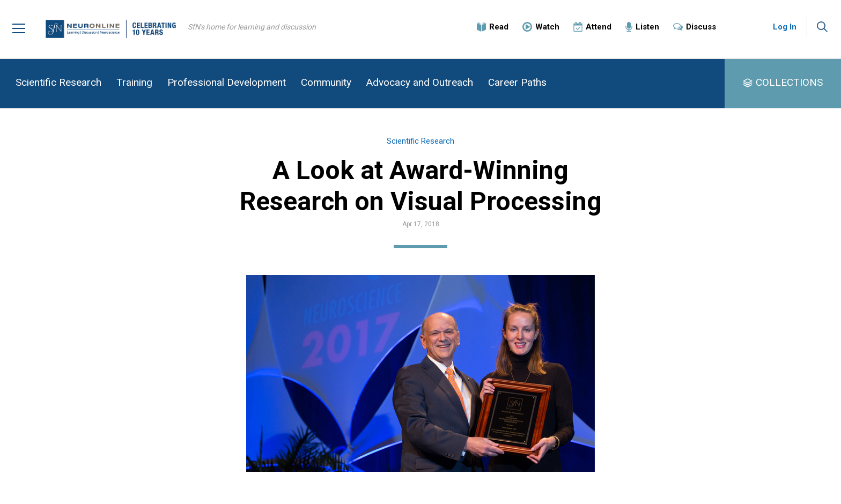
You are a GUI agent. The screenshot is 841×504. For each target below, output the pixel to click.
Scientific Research (58, 82)
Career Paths (517, 82)
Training (134, 82)
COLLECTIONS (789, 82)
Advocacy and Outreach (420, 82)
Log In (785, 27)
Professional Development (227, 82)
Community (326, 82)
